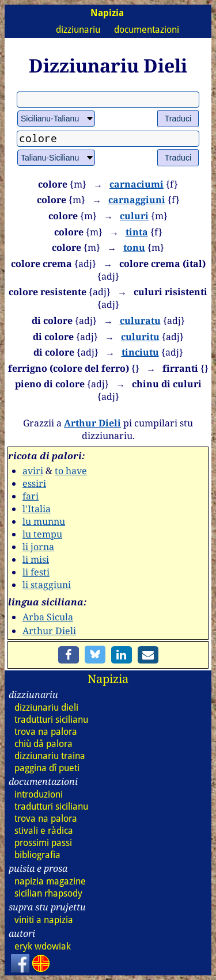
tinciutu (140, 352)
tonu (134, 247)
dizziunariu (78, 30)
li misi (36, 559)
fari (31, 496)
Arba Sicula (48, 617)
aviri (33, 471)
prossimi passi (43, 843)
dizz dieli (46, 708)
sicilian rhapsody (48, 893)
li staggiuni (47, 585)
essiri (34, 483)
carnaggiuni (137, 200)
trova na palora (46, 732)
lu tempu (42, 534)
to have (71, 471)
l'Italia (37, 509)
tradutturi (51, 720)
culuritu (140, 337)
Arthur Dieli (92, 423)
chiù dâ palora (43, 744)
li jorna (38, 547)
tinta (137, 232)
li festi (36, 572)
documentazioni (147, 30)
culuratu (140, 321)
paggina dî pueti (47, 768)
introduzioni (39, 794)
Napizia (108, 679)
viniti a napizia (44, 920)
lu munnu (44, 521)
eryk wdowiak (43, 946)
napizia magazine (50, 881)
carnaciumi (137, 184)
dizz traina (50, 756)
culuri (134, 216)
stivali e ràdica (44, 831)
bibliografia (37, 855)
